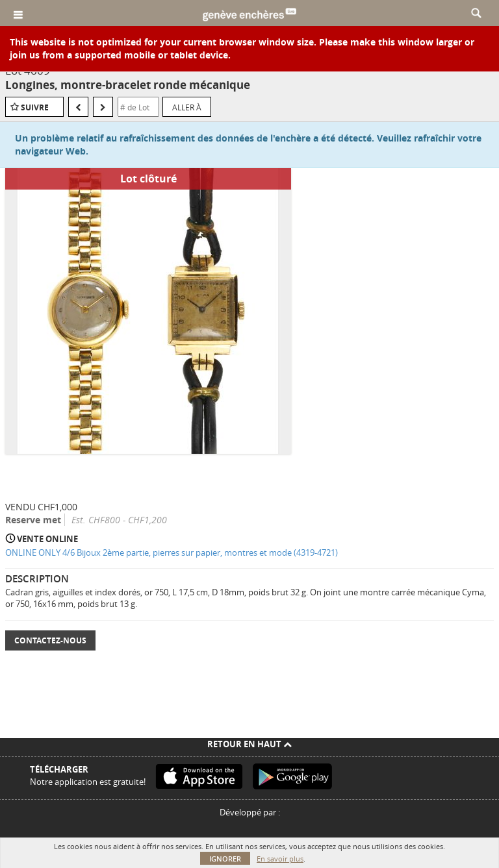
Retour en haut (249, 744)
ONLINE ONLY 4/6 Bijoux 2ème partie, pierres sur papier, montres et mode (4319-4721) (172, 552)
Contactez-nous (50, 640)
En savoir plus (280, 859)
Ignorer (225, 859)
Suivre (35, 107)
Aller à (187, 107)
